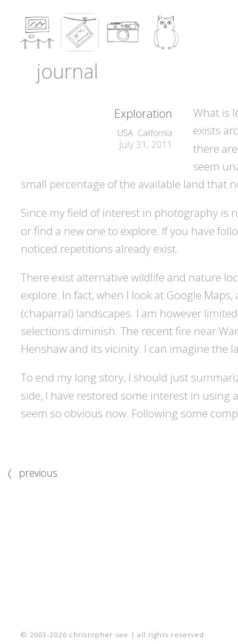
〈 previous (33, 473)
